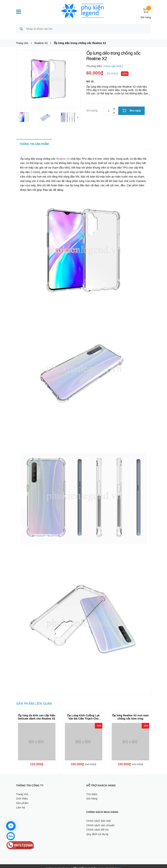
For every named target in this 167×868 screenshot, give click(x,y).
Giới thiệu (22, 794)
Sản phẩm (22, 799)
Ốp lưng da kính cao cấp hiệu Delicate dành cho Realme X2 (37, 713)
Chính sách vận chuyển (101, 821)
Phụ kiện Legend (84, 864)
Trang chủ (22, 790)
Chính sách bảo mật (99, 817)
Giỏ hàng (92, 794)
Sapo (118, 864)
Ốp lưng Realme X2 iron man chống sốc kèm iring (130, 713)
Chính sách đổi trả (98, 825)
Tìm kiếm (92, 790)
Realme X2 (63, 154)
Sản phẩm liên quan (34, 699)
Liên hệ (21, 803)
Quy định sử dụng (97, 830)
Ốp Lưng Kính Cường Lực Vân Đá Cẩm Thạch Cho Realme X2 (83, 714)
